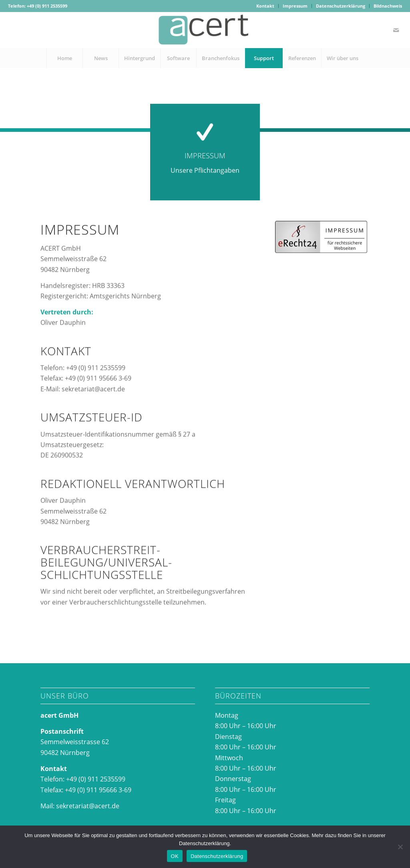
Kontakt (265, 6)
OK (175, 856)
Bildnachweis (388, 6)
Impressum (295, 6)
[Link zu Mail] (396, 30)
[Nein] (400, 847)
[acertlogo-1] (205, 30)
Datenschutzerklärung (341, 6)
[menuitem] (265, 6)
